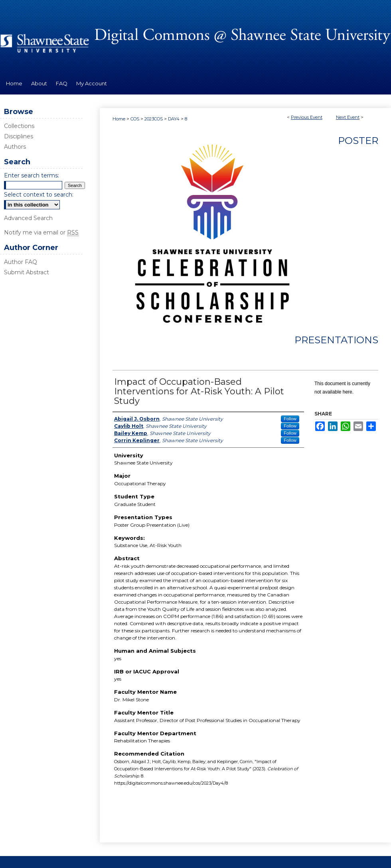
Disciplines (19, 136)
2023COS (154, 119)
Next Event (348, 117)
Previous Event (307, 117)
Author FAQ (21, 262)
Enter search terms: (32, 175)
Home (119, 119)
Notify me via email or (41, 232)
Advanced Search (28, 218)
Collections (19, 126)
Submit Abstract (27, 272)
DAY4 (174, 119)
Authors (15, 147)
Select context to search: (39, 195)
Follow (290, 419)
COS (135, 119)
